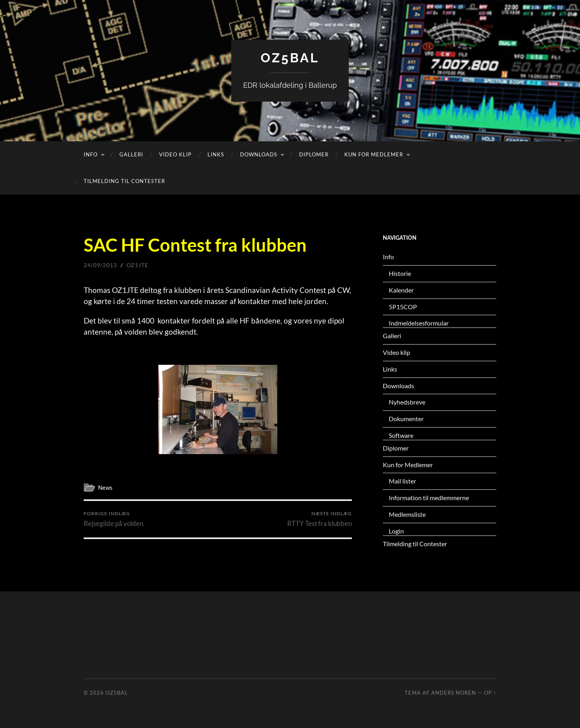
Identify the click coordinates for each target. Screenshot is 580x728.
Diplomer (314, 154)
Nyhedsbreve (407, 402)
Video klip (175, 154)
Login (396, 531)
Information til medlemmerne (429, 498)
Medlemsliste (407, 514)
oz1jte (137, 265)
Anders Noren (454, 693)
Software (401, 435)
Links (216, 154)
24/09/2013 (100, 265)
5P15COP (403, 307)
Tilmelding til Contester (124, 181)
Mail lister (402, 481)
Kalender (401, 290)
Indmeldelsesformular (419, 323)
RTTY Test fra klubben (320, 519)
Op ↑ (490, 693)
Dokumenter (406, 419)
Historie (400, 273)
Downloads (259, 154)
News (105, 487)
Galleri (131, 154)
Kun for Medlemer (374, 154)
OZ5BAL (290, 58)
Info (91, 154)
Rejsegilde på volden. (114, 519)
